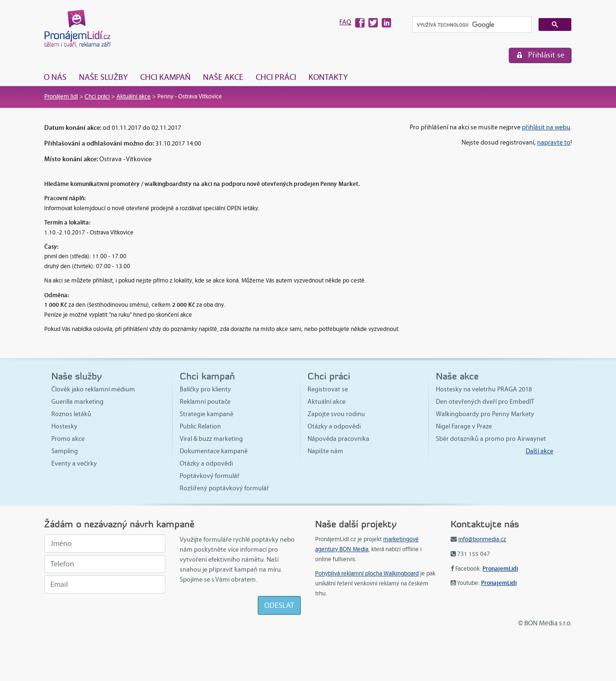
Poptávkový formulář (210, 476)
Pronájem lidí (61, 97)
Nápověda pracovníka (338, 439)
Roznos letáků (71, 414)
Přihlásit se (546, 55)
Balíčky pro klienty (205, 389)
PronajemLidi (500, 569)
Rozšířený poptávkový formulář (224, 488)
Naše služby (103, 77)
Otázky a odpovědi (206, 463)
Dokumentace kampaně (214, 451)
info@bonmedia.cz (482, 539)
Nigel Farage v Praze (464, 426)
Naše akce (223, 77)
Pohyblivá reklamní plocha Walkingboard (367, 574)
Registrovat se (328, 389)
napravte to (554, 142)
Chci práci (276, 77)
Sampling (65, 451)
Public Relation (200, 426)
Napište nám (325, 451)
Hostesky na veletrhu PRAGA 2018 (484, 389)
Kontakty (328, 77)
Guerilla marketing (77, 402)
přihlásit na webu (546, 127)
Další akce (539, 451)
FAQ (345, 22)
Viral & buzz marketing (211, 439)
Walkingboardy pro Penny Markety (485, 414)
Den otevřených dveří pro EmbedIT (485, 402)
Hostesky (64, 426)
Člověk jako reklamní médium (93, 389)
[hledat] (471, 25)
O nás (55, 77)
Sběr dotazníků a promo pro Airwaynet (491, 439)
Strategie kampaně (207, 414)
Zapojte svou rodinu (336, 414)
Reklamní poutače (205, 402)
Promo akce (68, 439)
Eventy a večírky (74, 463)
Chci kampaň (165, 77)
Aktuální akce (134, 97)
